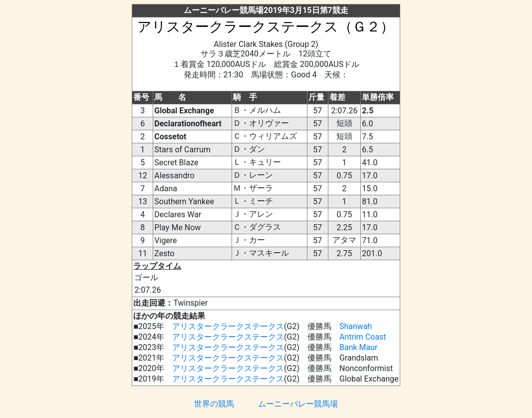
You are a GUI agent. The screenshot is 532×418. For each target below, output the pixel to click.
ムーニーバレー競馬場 (298, 404)
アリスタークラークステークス (228, 326)
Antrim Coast (363, 337)
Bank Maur (359, 347)
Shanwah (356, 326)
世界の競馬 (214, 404)
